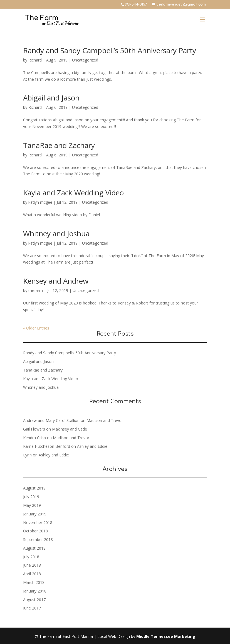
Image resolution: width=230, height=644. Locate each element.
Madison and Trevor (105, 420)
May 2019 (32, 505)
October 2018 (35, 531)
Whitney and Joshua (56, 233)
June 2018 (32, 565)
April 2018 (32, 574)
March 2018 (34, 582)
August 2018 (34, 548)
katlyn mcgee (40, 202)
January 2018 (35, 591)
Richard (35, 60)
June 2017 (32, 608)
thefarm (36, 290)
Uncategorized (85, 60)
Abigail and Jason (51, 98)
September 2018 (38, 539)
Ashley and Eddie (92, 446)
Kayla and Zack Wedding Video (73, 193)
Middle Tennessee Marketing (166, 636)
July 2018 (31, 557)
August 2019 (34, 488)
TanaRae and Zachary (59, 145)
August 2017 (34, 600)
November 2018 (38, 523)
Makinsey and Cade (70, 429)
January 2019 (35, 514)
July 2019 (31, 497)
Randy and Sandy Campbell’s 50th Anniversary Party (110, 50)
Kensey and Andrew (56, 281)
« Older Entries (36, 328)
